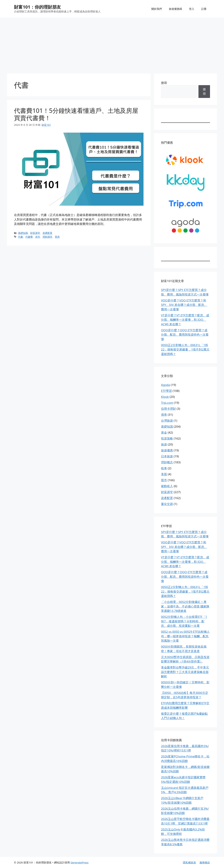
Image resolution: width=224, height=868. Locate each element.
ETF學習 (166, 391)
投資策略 (167, 438)
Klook (165, 397)
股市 (164, 480)
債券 (164, 415)
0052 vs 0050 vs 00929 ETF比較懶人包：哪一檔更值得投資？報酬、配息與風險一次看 (185, 636)
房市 (38, 237)
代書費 (29, 237)
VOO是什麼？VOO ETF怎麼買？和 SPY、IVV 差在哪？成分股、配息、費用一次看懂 (184, 305)
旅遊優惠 (167, 450)
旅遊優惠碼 (175, 9)
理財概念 (167, 462)
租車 (164, 468)
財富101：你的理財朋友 (37, 7)
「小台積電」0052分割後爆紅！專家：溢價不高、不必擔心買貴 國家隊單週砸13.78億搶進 (185, 606)
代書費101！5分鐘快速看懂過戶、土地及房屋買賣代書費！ (76, 114)
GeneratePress (80, 862)
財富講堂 (35, 233)
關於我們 (157, 9)
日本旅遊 (167, 456)
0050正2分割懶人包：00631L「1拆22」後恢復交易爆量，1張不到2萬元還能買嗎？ (185, 349)
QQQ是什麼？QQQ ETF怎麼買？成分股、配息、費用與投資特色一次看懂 (185, 335)
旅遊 (164, 444)
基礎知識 (23, 233)
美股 (164, 474)
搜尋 (164, 83)
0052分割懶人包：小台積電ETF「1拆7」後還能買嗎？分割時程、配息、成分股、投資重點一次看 (184, 621)
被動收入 (167, 486)
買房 (57, 237)
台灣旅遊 (167, 421)
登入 (192, 9)
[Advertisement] (112, 44)
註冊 (204, 9)
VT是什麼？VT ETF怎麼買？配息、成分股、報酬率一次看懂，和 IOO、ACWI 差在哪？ (185, 320)
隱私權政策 (189, 862)
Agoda (166, 385)
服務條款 (205, 862)
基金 (164, 432)
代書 (20, 237)
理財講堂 (47, 237)
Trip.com (167, 403)
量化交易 (167, 504)
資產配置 (47, 233)
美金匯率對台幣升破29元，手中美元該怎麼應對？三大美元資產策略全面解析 (185, 672)
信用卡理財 (168, 409)
